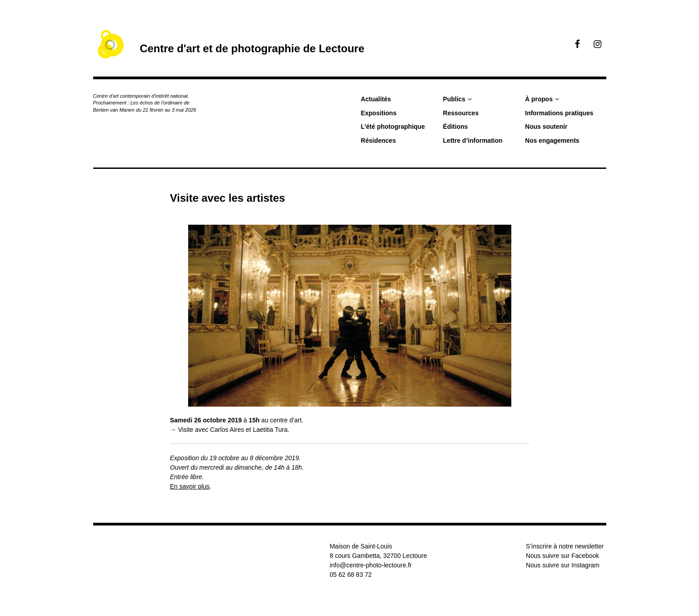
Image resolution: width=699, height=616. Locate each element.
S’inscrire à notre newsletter (565, 546)
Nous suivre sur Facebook (562, 556)
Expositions (379, 113)
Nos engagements (552, 140)
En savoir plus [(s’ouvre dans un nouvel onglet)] (190, 486)
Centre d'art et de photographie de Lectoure (252, 48)
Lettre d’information (473, 140)
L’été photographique (393, 127)
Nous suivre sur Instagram (562, 565)
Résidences (379, 140)
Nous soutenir (546, 127)
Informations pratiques (559, 113)
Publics (454, 99)
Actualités (376, 99)
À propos (539, 99)
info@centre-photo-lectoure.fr (370, 565)
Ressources (461, 113)
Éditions (455, 127)
